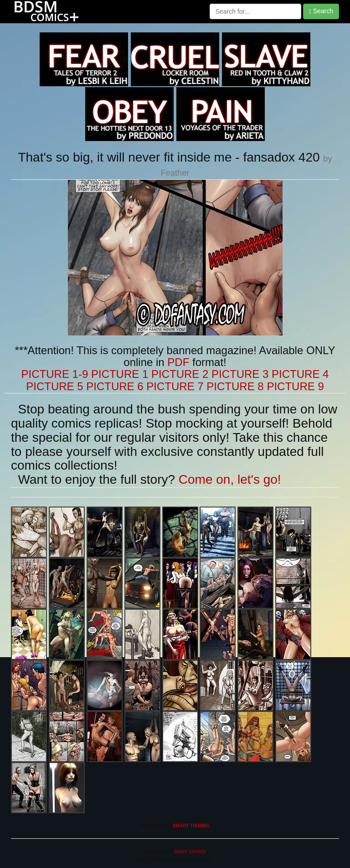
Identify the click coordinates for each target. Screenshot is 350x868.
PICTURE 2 (180, 374)
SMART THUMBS (191, 826)
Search (321, 11)
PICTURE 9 (295, 386)
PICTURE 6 (115, 386)
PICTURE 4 (300, 374)
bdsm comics (189, 852)
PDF (178, 362)
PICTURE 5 (54, 386)
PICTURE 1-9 (55, 374)
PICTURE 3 (240, 374)
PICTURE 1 (120, 374)
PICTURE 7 (175, 386)
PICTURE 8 (235, 386)
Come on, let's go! (230, 479)
